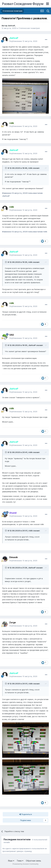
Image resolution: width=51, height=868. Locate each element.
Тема (20, 861)
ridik (30, 168)
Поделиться (26, 814)
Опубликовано (23, 41)
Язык (11, 861)
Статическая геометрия (29, 28)
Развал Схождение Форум (23, 4)
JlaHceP (11, 26)
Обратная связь (33, 861)
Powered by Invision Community (26, 864)
